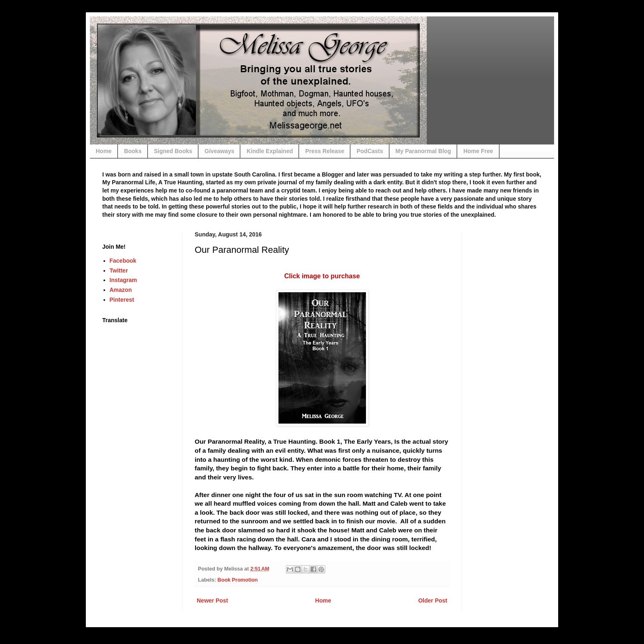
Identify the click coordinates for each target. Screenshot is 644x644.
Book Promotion (238, 580)
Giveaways (219, 151)
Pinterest (122, 300)
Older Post (433, 600)
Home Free (478, 151)
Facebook (123, 261)
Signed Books (173, 151)
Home (104, 151)
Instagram (123, 280)
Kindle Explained (270, 151)
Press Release (325, 151)
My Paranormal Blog (423, 151)
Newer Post (212, 600)
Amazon (121, 290)
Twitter (119, 270)
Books (133, 151)
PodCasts (370, 151)
